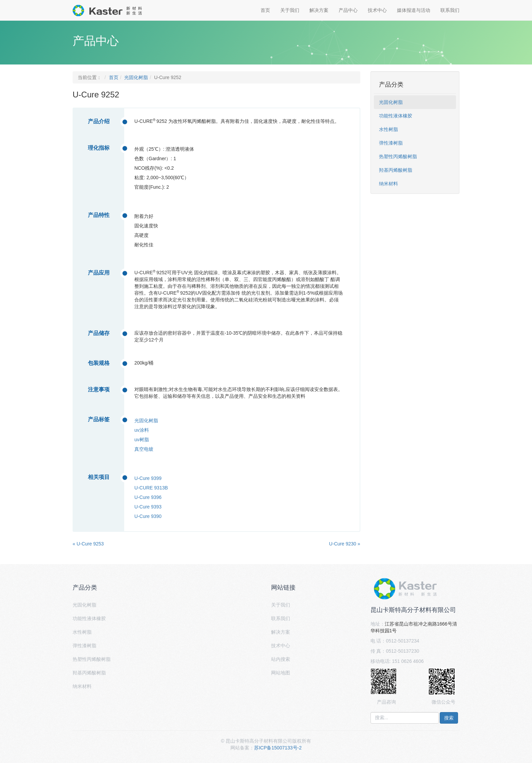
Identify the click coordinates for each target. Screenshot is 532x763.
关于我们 (290, 10)
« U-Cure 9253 (88, 544)
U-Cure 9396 (148, 497)
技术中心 (377, 10)
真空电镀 (144, 449)
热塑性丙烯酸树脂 (398, 156)
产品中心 (348, 10)
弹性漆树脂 (391, 143)
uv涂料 (142, 430)
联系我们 (450, 10)
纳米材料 (388, 184)
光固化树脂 (136, 77)
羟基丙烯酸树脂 (396, 170)
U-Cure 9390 (148, 516)
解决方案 (319, 10)
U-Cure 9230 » (345, 544)
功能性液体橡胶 (396, 116)
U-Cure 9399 (148, 478)
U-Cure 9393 (148, 507)
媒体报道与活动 (414, 10)
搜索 (449, 718)
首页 (265, 10)
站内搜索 (281, 659)
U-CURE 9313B (151, 488)
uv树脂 (142, 440)
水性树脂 (388, 129)
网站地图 (281, 673)
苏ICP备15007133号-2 (278, 748)
